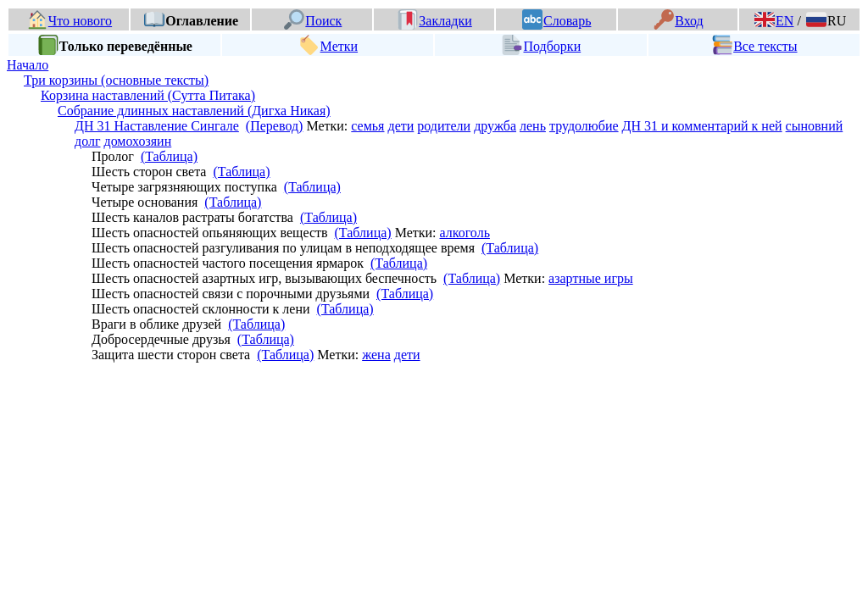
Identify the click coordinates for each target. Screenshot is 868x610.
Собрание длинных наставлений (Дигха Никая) (194, 111)
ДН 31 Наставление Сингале (157, 126)
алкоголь (465, 233)
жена (376, 355)
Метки (329, 46)
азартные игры (591, 278)
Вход (679, 21)
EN (774, 21)
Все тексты (754, 46)
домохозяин (137, 141)
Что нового (70, 21)
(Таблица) (169, 156)
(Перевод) (275, 126)
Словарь (556, 21)
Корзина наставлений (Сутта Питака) (148, 95)
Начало (28, 65)
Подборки (541, 46)
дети (401, 126)
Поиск (313, 21)
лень (533, 126)
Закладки (435, 21)
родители (444, 126)
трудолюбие (584, 126)
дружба (495, 126)
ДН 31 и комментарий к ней (702, 126)
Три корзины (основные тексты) (116, 80)
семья (367, 126)
